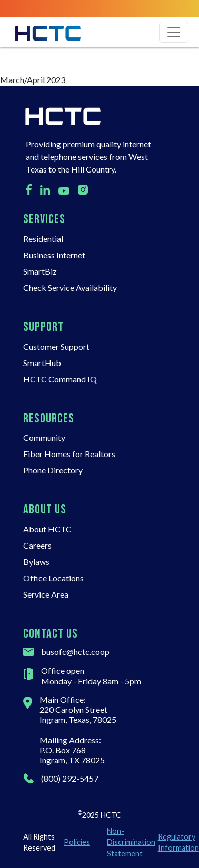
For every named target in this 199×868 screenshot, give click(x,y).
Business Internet (54, 255)
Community (44, 437)
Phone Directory (53, 470)
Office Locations (53, 578)
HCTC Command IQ (60, 379)
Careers (37, 545)
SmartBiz (40, 271)
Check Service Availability (70, 287)
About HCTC (47, 529)
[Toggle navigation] (174, 32)
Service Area (46, 594)
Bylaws (36, 562)
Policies (77, 842)
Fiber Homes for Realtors (69, 454)
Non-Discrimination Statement (128, 842)
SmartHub (42, 363)
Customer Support (56, 346)
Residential (43, 239)
